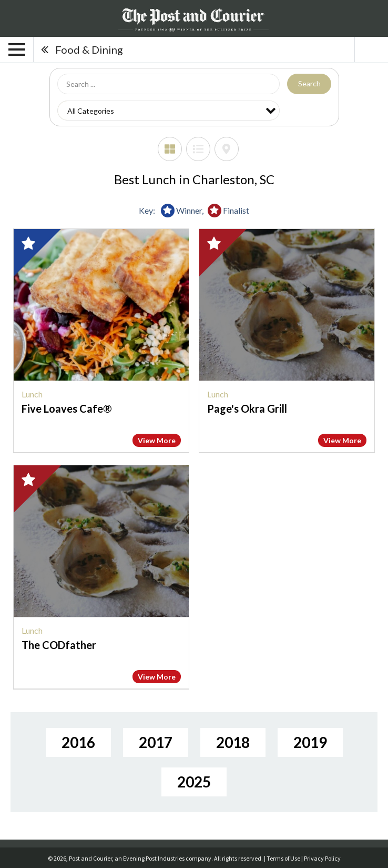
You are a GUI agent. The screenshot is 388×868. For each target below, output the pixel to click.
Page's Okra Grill (247, 408)
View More (157, 440)
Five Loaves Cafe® (67, 408)
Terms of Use (283, 858)
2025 (194, 782)
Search (309, 83)
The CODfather (59, 645)
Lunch (32, 394)
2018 (233, 742)
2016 (78, 742)
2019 (310, 742)
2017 (156, 742)
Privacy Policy (322, 858)
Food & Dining (89, 49)
